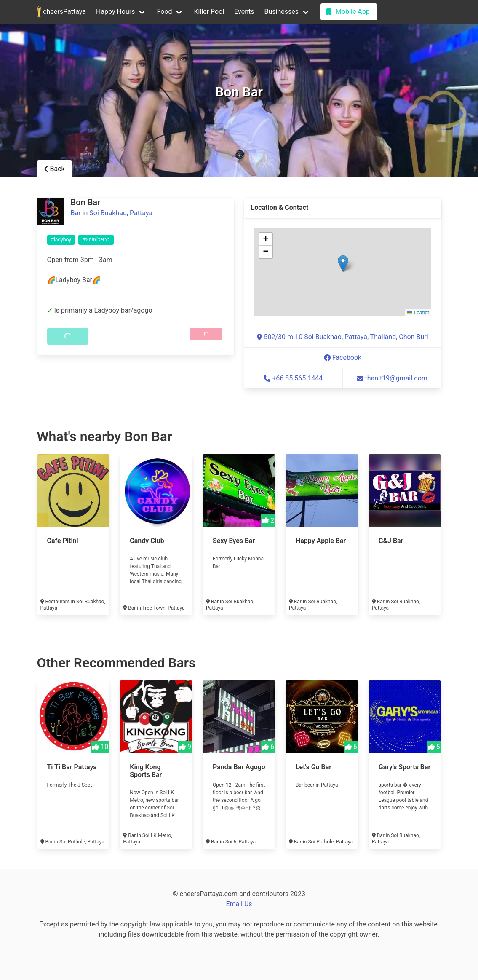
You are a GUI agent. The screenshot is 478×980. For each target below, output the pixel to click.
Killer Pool (209, 12)
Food (164, 12)
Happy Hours (116, 12)
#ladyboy (61, 240)
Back (55, 169)
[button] (343, 264)
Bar (76, 213)
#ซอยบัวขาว (96, 240)
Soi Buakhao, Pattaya (121, 213)
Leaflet (418, 313)
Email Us (239, 904)
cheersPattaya (61, 12)
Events (244, 12)
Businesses (282, 12)
